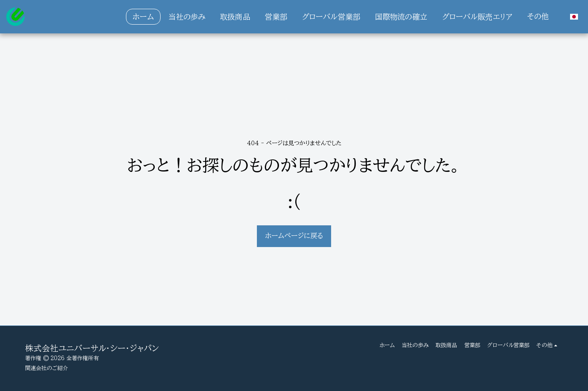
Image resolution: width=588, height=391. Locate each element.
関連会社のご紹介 (46, 368)
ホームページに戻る (294, 236)
